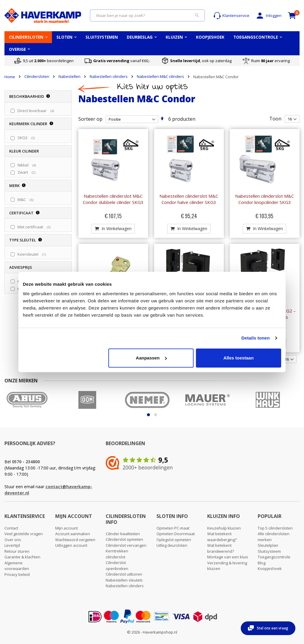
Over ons (13, 540)
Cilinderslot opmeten (124, 539)
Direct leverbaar (37, 111)
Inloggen (268, 16)
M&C (26, 200)
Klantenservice (231, 16)
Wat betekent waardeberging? (222, 537)
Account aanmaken (73, 534)
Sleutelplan (268, 545)
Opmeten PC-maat (173, 528)
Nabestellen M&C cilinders (160, 77)
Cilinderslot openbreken (117, 566)
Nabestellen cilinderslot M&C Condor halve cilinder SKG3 (189, 199)
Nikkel (27, 165)
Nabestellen (69, 77)
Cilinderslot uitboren (124, 574)
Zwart (27, 172)
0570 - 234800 (26, 462)
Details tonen (255, 338)
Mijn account (66, 528)
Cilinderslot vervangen (126, 545)
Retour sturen (17, 551)
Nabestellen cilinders (109, 77)
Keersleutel (32, 254)
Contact (11, 528)
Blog (262, 563)
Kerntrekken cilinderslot (117, 554)
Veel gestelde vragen (24, 534)
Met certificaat (35, 227)
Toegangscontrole (274, 557)
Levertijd (12, 545)
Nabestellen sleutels (124, 580)
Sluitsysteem (269, 551)
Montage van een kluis (228, 557)
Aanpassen (151, 358)
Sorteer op (90, 119)
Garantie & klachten (22, 557)
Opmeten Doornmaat (176, 534)
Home (10, 77)
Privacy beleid (17, 574)
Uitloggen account (71, 545)
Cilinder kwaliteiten (123, 534)
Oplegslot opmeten (174, 540)
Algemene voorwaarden (17, 566)
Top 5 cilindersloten (275, 528)
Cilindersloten (37, 77)
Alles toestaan (239, 358)
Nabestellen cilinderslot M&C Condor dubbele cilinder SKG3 (113, 199)
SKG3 (27, 138)
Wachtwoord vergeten (75, 540)
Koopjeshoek (270, 568)
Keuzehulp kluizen (224, 528)
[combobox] (147, 15)
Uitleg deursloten (172, 545)
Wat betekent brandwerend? (221, 548)
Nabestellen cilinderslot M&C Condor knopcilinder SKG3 (265, 199)
